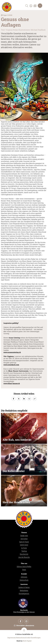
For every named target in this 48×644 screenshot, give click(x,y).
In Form (24, 548)
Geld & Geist (24, 545)
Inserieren (24, 584)
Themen (24, 532)
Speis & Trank (24, 542)
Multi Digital (27, 641)
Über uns (24, 563)
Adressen (24, 577)
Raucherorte (24, 554)
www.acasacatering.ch (12, 352)
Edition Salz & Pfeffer (24, 566)
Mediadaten (24, 590)
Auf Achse (24, 539)
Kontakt (24, 574)
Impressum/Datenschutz (16, 638)
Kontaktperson (24, 593)
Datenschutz (24, 580)
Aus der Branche (24, 557)
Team (24, 570)
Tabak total (24, 536)
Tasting (24, 551)
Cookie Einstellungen (33, 638)
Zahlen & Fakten (24, 587)
